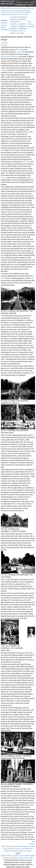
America (4, 25)
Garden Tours (18, 855)
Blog (32, 858)
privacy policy (25, 846)
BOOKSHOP (5, 30)
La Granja (4, 43)
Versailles (19, 50)
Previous (31, 24)
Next (30, 22)
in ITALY (21, 31)
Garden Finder (6, 855)
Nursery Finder (23, 858)
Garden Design (30, 855)
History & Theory (7, 4)
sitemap (10, 849)
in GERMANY (15, 22)
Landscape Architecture (24, 5)
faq (5, 849)
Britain (3, 27)
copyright (15, 846)
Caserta (19, 52)
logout (18, 853)
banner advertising (22, 849)
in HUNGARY (22, 24)
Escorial (4, 178)
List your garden (23, 2)
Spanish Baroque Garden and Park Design (14, 14)
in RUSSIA (13, 31)
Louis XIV (26, 162)
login (29, 851)
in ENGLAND (21, 19)
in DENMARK (22, 29)
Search (33, 2)
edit (3, 846)
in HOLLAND (20, 33)
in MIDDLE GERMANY (18, 26)
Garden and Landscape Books (20, 10)
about (8, 846)
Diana (15, 504)
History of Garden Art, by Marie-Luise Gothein (16, 12)
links (33, 846)
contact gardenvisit (18, 851)
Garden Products (10, 858)
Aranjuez (4, 45)
